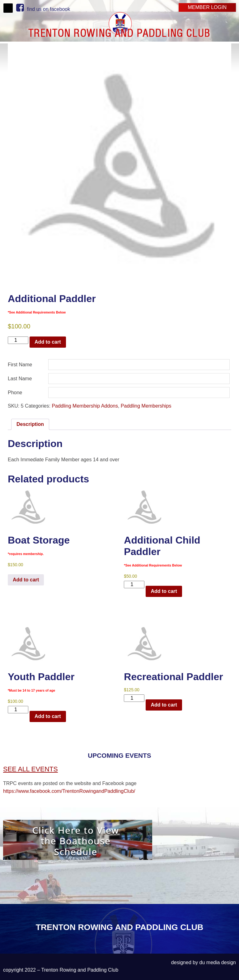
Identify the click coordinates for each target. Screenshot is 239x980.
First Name (20, 365)
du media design (218, 962)
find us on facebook (43, 9)
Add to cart (48, 342)
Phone (15, 393)
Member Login (207, 7)
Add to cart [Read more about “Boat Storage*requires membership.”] (26, 580)
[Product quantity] (18, 340)
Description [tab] (30, 424)
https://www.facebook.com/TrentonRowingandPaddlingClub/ (69, 791)
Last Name (20, 379)
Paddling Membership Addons (85, 406)
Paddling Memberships (146, 406)
